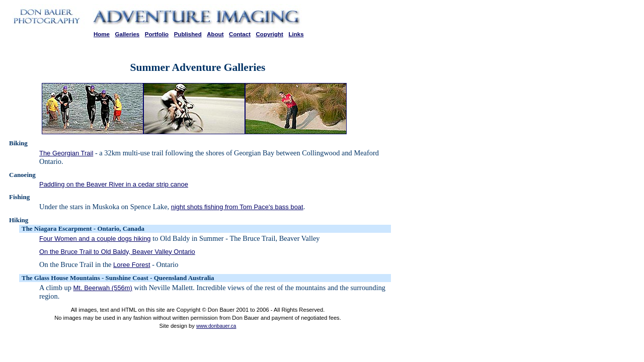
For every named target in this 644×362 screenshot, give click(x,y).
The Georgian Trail (66, 153)
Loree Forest (132, 265)
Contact (240, 34)
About (215, 34)
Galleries (128, 34)
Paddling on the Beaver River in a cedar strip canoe (114, 184)
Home (102, 34)
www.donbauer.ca (216, 326)
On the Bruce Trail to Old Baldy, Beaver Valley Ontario (117, 252)
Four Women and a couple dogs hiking (95, 239)
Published (188, 34)
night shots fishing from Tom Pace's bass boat (237, 207)
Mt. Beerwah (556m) (103, 288)
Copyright (270, 34)
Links (296, 34)
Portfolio (157, 34)
